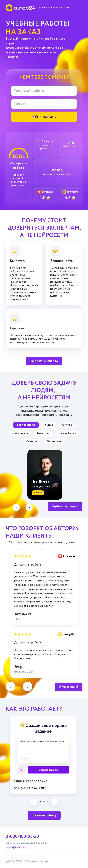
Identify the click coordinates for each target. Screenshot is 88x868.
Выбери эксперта (65, 506)
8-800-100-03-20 (22, 836)
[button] (29, 507)
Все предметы (26, 425)
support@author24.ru (16, 848)
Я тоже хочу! (69, 687)
